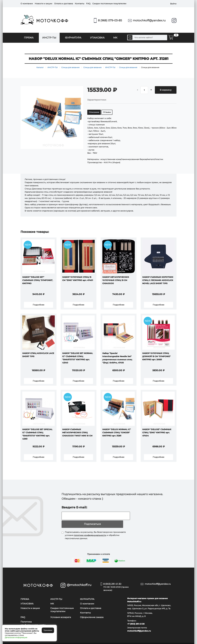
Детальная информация (16, 637)
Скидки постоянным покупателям (109, 4)
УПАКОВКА (97, 38)
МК (115, 38)
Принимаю (48, 630)
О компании (27, 4)
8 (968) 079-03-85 (110, 20)
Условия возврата (61, 613)
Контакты (80, 4)
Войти (173, 4)
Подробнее (39, 305)
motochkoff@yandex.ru (149, 20)
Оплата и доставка (64, 4)
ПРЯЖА (29, 38)
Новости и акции (44, 4)
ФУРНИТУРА (73, 38)
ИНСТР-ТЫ (49, 38)
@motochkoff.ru (79, 580)
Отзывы (107, 112)
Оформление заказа (92, 613)
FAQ (88, 4)
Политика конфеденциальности (33, 619)
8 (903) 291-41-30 (120, 583)
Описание (94, 112)
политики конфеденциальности (90, 531)
